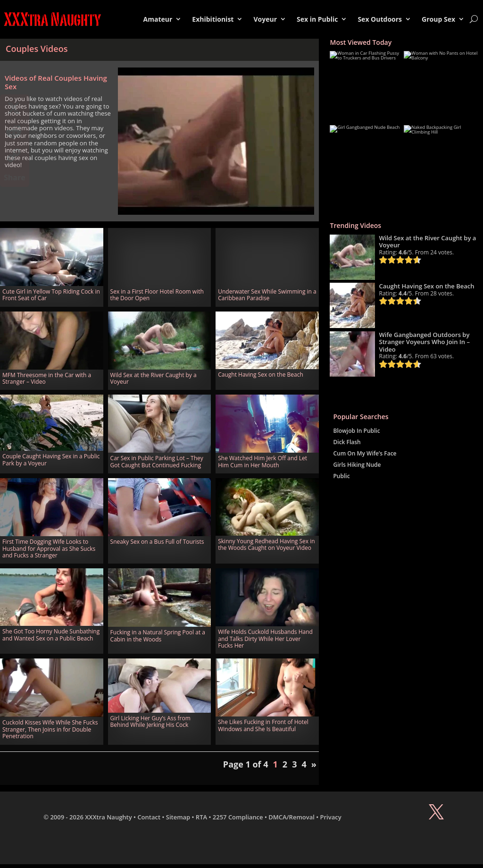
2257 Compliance (238, 817)
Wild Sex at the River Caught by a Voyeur (154, 378)
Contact (149, 817)
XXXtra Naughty (108, 817)
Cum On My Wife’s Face (365, 453)
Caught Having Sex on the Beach (261, 375)
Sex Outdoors (380, 19)
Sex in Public (317, 19)
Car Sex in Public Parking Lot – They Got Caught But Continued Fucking (157, 461)
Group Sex (438, 19)
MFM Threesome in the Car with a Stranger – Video (47, 378)
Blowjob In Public (356, 431)
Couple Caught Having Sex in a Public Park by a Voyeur (51, 459)
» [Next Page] (314, 764)
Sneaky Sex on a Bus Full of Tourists (157, 542)
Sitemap (178, 817)
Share (15, 177)
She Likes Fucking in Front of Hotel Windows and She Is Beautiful (263, 725)
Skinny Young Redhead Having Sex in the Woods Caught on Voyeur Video (266, 544)
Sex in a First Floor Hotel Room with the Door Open (157, 295)
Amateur (158, 19)
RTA (201, 817)
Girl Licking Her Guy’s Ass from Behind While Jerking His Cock (150, 721)
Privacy (331, 817)
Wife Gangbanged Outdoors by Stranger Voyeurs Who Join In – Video (424, 342)
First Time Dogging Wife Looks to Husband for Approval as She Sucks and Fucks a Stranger (49, 548)
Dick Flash (347, 442)
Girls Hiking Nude (357, 465)
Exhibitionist (213, 19)
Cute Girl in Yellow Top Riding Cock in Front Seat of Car (51, 295)
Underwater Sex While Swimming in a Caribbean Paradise (267, 295)
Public (341, 476)
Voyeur (265, 19)
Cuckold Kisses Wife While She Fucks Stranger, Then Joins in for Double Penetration (50, 729)
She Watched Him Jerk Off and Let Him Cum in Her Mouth (262, 461)
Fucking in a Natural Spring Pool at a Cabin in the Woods (158, 636)
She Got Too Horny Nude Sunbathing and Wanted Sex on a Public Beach (51, 635)
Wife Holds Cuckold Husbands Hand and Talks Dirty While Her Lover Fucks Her (265, 639)
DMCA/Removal (291, 817)
